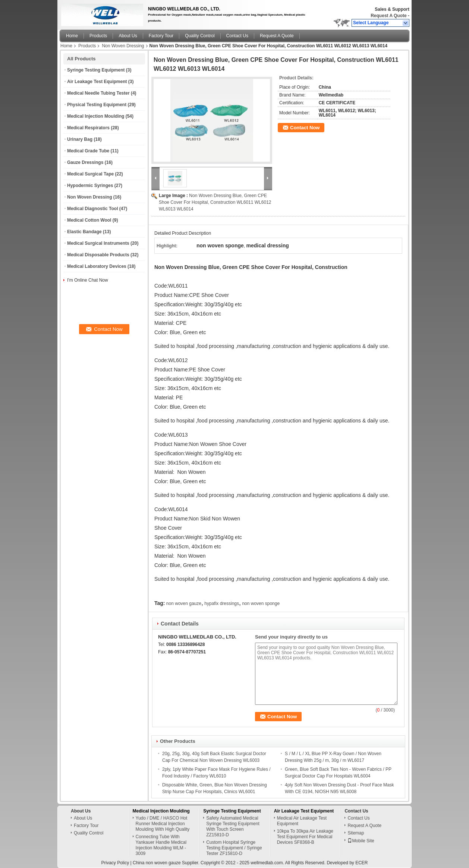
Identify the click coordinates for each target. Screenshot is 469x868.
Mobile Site (361, 839)
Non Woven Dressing (123, 46)
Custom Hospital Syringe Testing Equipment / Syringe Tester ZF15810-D (234, 846)
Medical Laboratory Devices (97, 266)
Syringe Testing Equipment (96, 70)
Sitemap (356, 831)
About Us (128, 36)
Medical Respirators (88, 128)
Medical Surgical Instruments (98, 243)
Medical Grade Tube (88, 151)
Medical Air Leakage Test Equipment (302, 819)
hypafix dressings (222, 602)
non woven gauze (184, 602)
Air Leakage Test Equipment (97, 82)
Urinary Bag (80, 139)
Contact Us (237, 36)
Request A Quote (388, 16)
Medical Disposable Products (98, 255)
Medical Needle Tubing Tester (98, 93)
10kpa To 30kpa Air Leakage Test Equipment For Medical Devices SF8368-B (305, 835)
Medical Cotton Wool (89, 220)
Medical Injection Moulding (96, 116)
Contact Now (305, 128)
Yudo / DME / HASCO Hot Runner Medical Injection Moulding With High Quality (163, 822)
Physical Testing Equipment (97, 105)
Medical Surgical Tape (90, 174)
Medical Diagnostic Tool (92, 209)
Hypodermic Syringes (90, 186)
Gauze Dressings (85, 162)
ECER (361, 861)
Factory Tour (161, 36)
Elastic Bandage (84, 232)
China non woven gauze (157, 861)
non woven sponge (261, 602)
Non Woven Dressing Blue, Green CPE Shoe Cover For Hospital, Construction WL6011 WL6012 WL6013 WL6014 (215, 202)
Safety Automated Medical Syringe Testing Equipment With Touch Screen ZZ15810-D (233, 825)
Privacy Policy (115, 861)
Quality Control (200, 36)
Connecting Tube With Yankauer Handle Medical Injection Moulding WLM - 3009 (161, 843)
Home (72, 36)
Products (98, 36)
